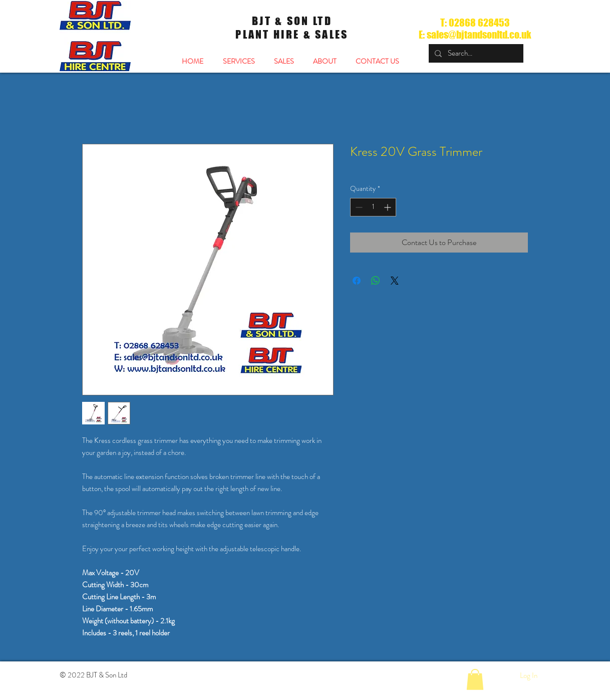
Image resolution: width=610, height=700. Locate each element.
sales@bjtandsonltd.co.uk (479, 35)
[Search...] (475, 53)
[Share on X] (395, 281)
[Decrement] (358, 207)
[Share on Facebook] (357, 281)
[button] (475, 679)
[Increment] (388, 207)
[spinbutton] (373, 207)
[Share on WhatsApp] (376, 281)
